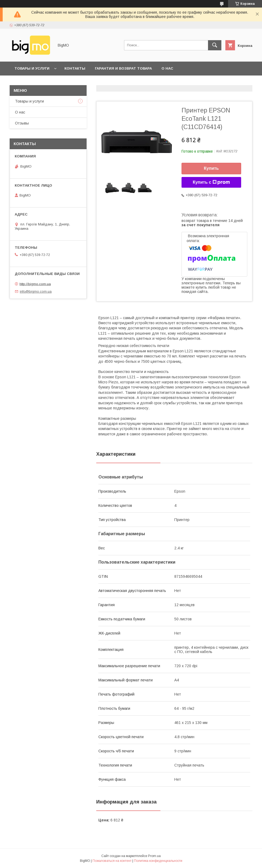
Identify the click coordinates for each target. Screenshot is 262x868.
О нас (167, 68)
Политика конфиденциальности (158, 861)
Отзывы (22, 123)
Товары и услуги (32, 68)
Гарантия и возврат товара (123, 68)
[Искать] (215, 45)
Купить (211, 168)
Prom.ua (154, 856)
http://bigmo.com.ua (35, 284)
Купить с (211, 182)
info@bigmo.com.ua (36, 291)
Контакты (75, 68)
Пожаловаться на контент (112, 861)
